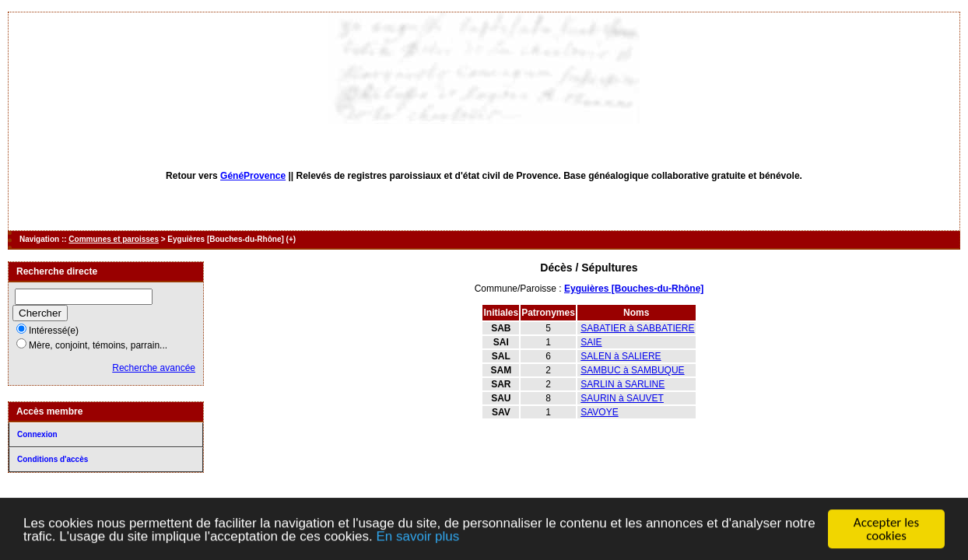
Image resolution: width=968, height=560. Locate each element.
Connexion (37, 434)
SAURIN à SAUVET (622, 398)
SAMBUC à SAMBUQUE (632, 370)
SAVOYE (599, 412)
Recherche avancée (154, 368)
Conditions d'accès (53, 459)
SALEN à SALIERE (621, 356)
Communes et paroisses (114, 239)
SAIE (591, 342)
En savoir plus (417, 537)
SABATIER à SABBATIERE (637, 328)
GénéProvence (253, 176)
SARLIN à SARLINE (623, 384)
